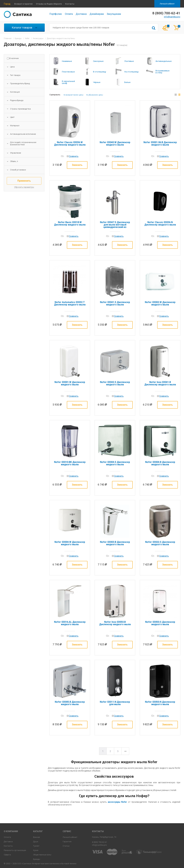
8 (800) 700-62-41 (99, 842)
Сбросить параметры (24, 187)
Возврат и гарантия (23, 4)
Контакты (70, 4)
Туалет (36, 846)
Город (7, 4)
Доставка (81, 14)
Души (36, 842)
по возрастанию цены (73, 95)
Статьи (66, 846)
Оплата (69, 14)
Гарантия (67, 842)
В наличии (14, 58)
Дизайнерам (97, 14)
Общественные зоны (42, 855)
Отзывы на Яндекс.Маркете (49, 4)
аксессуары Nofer (117, 802)
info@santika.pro (172, 17)
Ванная (37, 837)
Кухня (36, 850)
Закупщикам (114, 14)
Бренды (37, 859)
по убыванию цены (95, 95)
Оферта (7, 855)
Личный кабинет (167, 4)
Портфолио (56, 14)
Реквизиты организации (15, 850)
